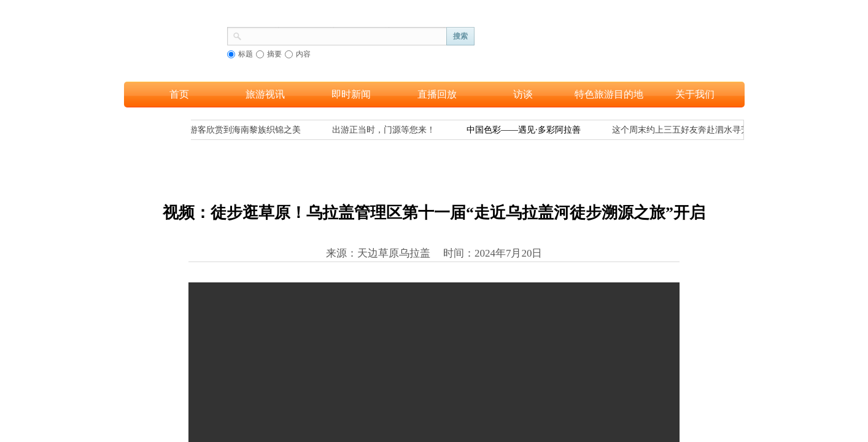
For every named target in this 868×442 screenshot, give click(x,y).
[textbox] (344, 35)
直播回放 (437, 94)
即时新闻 (351, 94)
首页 (179, 94)
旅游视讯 (265, 94)
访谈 (523, 94)
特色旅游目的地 (609, 94)
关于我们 (695, 94)
